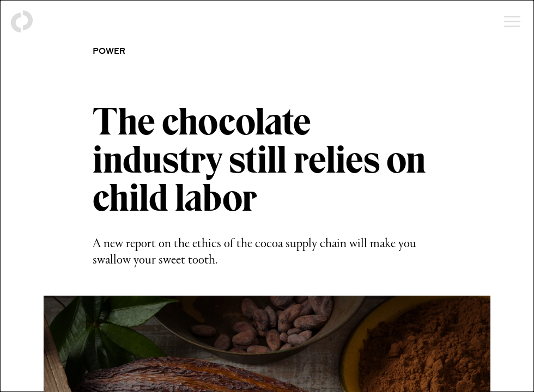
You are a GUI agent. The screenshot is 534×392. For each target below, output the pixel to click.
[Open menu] (512, 22)
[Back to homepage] (22, 22)
